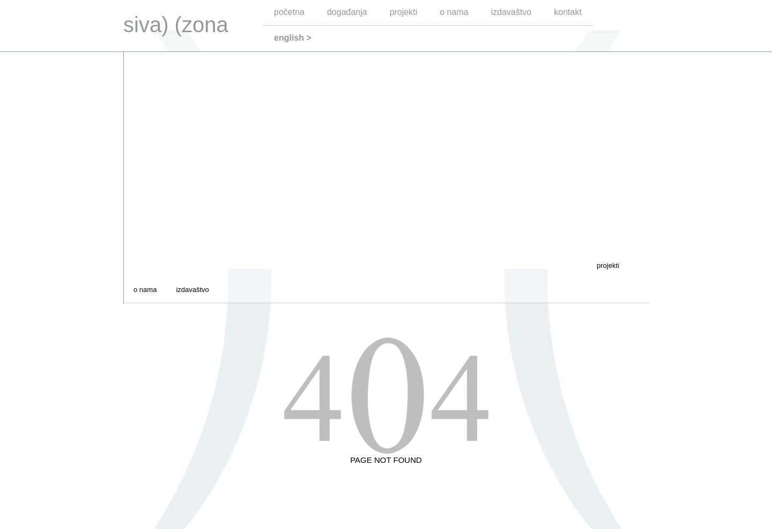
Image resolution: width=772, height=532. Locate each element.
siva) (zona (176, 25)
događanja (347, 12)
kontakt (568, 12)
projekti (404, 12)
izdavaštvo (511, 12)
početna (289, 12)
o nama (454, 12)
